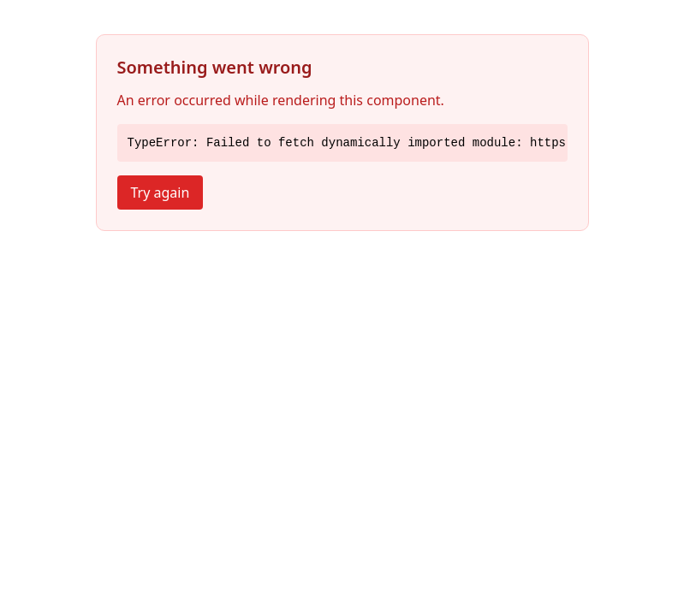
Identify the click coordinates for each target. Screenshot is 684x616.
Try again (161, 192)
